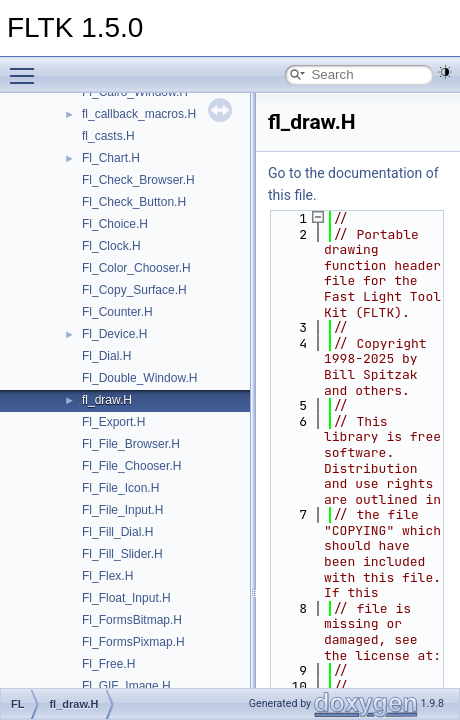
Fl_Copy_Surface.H (134, 290)
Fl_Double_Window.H (139, 378)
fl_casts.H (108, 136)
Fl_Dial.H (106, 356)
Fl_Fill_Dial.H (117, 532)
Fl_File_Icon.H (120, 488)
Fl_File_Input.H (122, 510)
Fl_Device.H (114, 334)
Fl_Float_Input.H (126, 598)
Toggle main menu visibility (27, 67)
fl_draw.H (107, 400)
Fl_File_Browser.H (131, 444)
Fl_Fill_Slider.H (122, 554)
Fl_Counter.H (117, 312)
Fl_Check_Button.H (134, 202)
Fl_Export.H (113, 422)
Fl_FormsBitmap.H (132, 620)
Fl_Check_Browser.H (138, 180)
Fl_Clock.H (111, 246)
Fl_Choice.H (115, 224)
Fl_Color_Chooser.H (136, 268)
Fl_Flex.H (107, 576)
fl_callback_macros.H (139, 114)
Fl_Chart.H (111, 158)
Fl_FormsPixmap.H (133, 642)
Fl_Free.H (108, 664)
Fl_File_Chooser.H (131, 466)
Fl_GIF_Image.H (126, 686)
